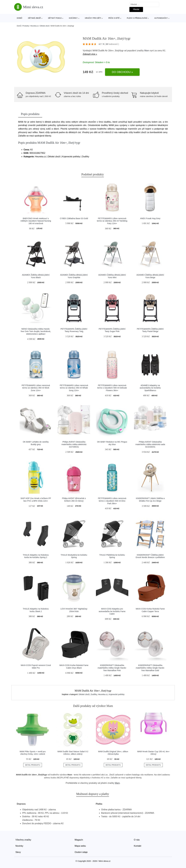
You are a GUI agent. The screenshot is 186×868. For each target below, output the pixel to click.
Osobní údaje (81, 852)
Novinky (19, 846)
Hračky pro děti (93, 18)
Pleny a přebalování (137, 18)
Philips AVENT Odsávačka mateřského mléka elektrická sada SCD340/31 (150, 444)
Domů (20, 18)
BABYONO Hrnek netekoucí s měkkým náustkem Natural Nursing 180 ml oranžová (36, 221)
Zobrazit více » (90, 54)
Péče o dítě (114, 18)
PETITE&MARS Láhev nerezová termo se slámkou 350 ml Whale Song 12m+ (74, 388)
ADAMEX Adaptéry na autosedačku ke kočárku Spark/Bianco (150, 388)
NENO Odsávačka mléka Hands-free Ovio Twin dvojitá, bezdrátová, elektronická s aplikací (36, 331)
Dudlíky (94, 694)
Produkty (26, 26)
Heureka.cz (34, 26)
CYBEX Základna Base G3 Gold (74, 218)
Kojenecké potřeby (117, 694)
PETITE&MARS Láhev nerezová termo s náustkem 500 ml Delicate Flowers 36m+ (112, 388)
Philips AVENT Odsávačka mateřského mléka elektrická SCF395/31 (74, 444)
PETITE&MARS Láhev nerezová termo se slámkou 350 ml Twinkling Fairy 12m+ (112, 221)
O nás (137, 840)
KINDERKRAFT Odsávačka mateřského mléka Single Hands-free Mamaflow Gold (150, 668)
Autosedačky (161, 18)
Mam (147, 51)
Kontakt (138, 846)
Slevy (18, 852)
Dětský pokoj (55, 18)
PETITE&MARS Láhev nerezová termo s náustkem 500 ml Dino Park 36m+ (112, 501)
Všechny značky (23, 840)
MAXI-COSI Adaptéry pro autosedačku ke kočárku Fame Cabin (112, 611)
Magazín (79, 840)
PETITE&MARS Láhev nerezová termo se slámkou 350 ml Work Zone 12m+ (36, 388)
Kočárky (73, 18)
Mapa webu (80, 846)
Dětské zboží (34, 18)
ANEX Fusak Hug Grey (150, 218)
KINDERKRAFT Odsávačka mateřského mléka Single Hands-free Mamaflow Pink (112, 668)
